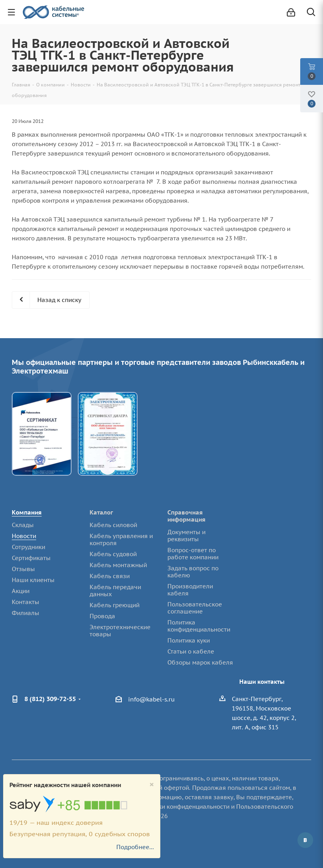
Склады (23, 525)
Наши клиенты (33, 580)
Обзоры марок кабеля (200, 662)
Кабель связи (110, 576)
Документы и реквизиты (186, 536)
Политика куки (189, 640)
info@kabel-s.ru (151, 699)
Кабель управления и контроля (121, 539)
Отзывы (23, 569)
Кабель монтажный (118, 565)
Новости (24, 536)
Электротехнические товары (120, 631)
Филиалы (26, 613)
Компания (27, 512)
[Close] (152, 785)
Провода (102, 616)
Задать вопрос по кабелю (193, 572)
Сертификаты (31, 558)
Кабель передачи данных (115, 591)
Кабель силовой (113, 525)
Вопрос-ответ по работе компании (193, 554)
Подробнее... (135, 847)
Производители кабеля (190, 590)
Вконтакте (305, 840)
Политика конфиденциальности (199, 626)
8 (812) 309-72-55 (50, 699)
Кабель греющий (115, 605)
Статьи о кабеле (191, 651)
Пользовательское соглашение (195, 608)
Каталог (101, 512)
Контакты (26, 602)
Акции (21, 591)
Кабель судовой (113, 554)
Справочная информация (186, 516)
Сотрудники (28, 547)
